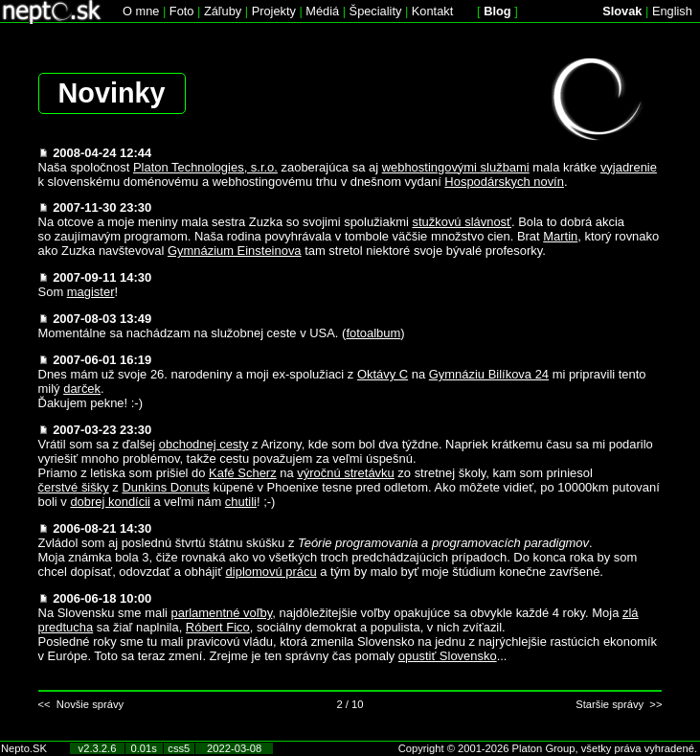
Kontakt (432, 11)
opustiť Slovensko (448, 656)
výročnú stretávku (346, 473)
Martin (560, 236)
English (672, 11)
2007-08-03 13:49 (102, 319)
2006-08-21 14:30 (102, 528)
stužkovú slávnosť (462, 222)
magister (91, 292)
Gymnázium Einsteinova (235, 251)
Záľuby (223, 11)
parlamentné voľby (221, 613)
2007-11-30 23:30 (102, 207)
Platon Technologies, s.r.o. (205, 167)
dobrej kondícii (110, 502)
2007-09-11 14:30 (102, 277)
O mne (141, 11)
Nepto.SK (24, 748)
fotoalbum (373, 333)
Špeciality (376, 11)
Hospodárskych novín (504, 182)
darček (82, 389)
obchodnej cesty (204, 444)
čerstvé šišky (74, 487)
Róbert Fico (218, 627)
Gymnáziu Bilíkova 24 (489, 374)
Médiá (322, 11)
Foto (182, 11)
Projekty (274, 11)
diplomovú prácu (271, 572)
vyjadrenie (629, 167)
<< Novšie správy (81, 704)
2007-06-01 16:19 (102, 360)
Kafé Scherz (243, 473)
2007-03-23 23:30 (102, 430)
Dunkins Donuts (165, 487)
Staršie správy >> (619, 704)
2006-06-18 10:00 (102, 598)
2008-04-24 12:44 (102, 153)
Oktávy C (383, 374)
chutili (241, 502)
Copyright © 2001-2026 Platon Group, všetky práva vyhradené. (548, 748)
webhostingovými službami (456, 167)
